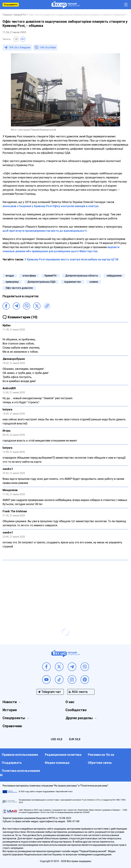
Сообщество (76, 710)
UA (16, 39)
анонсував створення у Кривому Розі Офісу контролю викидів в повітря (50, 206)
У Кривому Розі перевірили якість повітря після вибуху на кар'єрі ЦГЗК (71, 259)
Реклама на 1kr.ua (101, 755)
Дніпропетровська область (82, 276)
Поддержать (11, 5)
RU (23, 39)
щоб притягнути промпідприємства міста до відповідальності (45, 231)
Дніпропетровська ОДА (41, 282)
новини (94, 282)
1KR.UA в (20, 48)
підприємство (72, 282)
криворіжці (12, 282)
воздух (10, 276)
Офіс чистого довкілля (19, 288)
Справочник (12, 726)
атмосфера (29, 276)
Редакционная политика (63, 755)
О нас (70, 702)
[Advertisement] (65, 587)
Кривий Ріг (51, 276)
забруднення (114, 276)
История (10, 710)
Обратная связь (100, 763)
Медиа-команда (57, 763)
